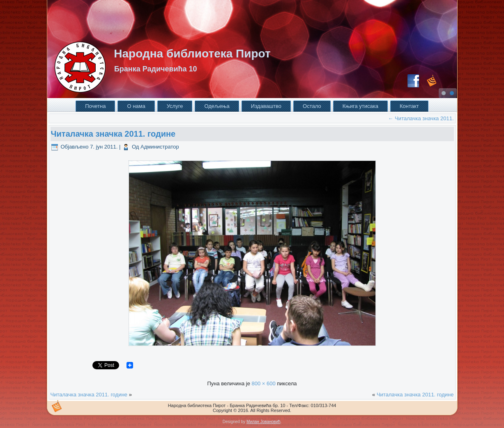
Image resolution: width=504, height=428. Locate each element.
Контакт (409, 106)
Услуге (175, 106)
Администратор (160, 147)
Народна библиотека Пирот (192, 54)
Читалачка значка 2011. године (113, 134)
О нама (136, 106)
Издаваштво (266, 106)
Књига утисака (360, 106)
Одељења (217, 106)
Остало (312, 106)
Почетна (95, 106)
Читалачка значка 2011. (421, 118)
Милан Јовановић (263, 422)
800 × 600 (263, 383)
